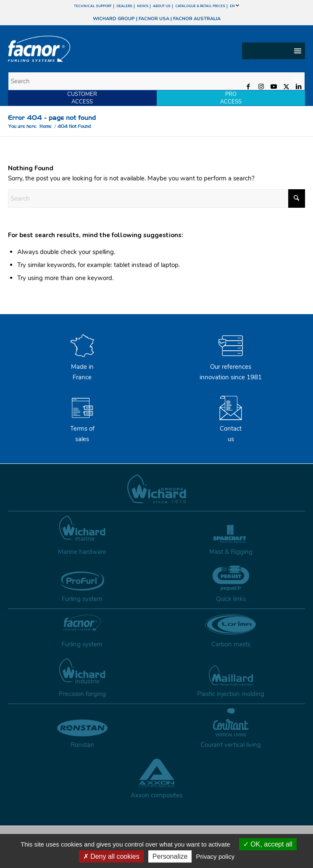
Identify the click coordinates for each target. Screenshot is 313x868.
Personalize (170, 856)
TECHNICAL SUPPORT (93, 6)
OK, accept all (268, 844)
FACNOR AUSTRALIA (197, 19)
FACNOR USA (154, 19)
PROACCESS (231, 98)
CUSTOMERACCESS (82, 98)
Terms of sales (82, 429)
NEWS (143, 6)
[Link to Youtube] (274, 87)
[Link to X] (286, 87)
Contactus (231, 429)
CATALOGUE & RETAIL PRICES (200, 6)
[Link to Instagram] (261, 87)
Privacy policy (216, 856)
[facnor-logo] (112, 49)
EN (234, 6)
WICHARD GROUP (114, 19)
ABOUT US (162, 6)
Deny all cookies (111, 856)
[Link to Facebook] (248, 87)
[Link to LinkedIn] (299, 87)
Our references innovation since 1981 (231, 367)
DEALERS (124, 6)
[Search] (157, 81)
